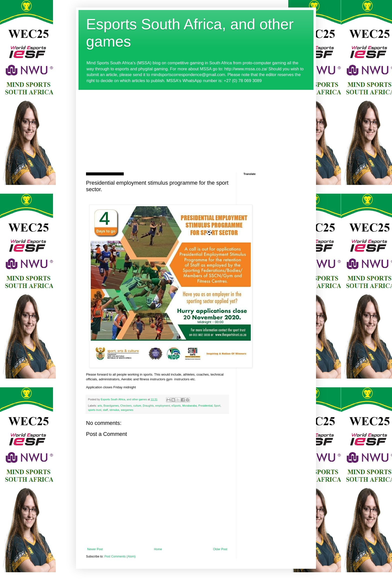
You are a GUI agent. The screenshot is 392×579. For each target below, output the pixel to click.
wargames (127, 410)
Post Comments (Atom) (120, 556)
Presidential (205, 406)
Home (158, 549)
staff (105, 410)
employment (163, 406)
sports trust (95, 410)
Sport (217, 406)
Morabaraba (189, 406)
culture (137, 406)
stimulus (114, 410)
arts (100, 406)
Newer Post (95, 549)
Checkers (126, 406)
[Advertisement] (196, 127)
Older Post (220, 549)
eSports (176, 406)
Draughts (148, 406)
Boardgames (111, 406)
